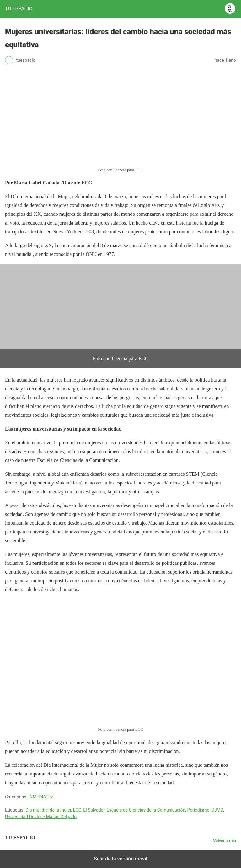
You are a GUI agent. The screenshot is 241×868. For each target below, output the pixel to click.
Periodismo (198, 810)
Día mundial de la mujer (48, 810)
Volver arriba (225, 841)
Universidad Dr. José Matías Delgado (41, 817)
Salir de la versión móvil (121, 859)
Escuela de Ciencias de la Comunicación (146, 810)
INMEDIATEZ (41, 797)
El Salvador (94, 810)
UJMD (217, 810)
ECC (77, 810)
